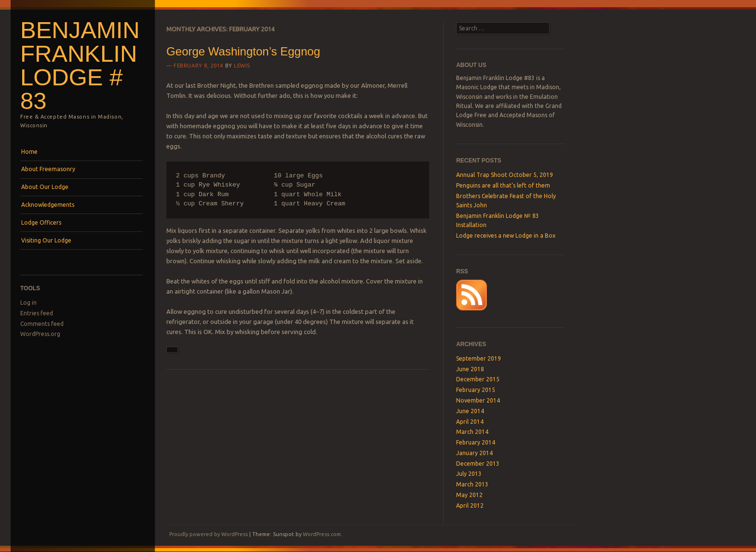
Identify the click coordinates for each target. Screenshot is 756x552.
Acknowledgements (48, 205)
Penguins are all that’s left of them (503, 185)
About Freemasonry (48, 169)
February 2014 (476, 442)
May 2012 (469, 495)
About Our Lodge (45, 187)
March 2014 (472, 432)
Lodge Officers (41, 222)
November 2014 (478, 400)
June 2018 (470, 369)
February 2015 (476, 390)
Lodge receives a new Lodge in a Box (506, 236)
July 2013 (469, 474)
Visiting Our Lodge (46, 240)
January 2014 (474, 453)
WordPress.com (322, 534)
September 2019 (479, 358)
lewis (242, 66)
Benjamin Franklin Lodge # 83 (80, 65)
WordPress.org (40, 334)
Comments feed (42, 324)
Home (29, 152)
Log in (28, 303)
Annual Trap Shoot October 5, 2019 (505, 175)
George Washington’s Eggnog (243, 51)
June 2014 (470, 411)
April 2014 (470, 422)
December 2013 (478, 464)
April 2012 (470, 505)
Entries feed (37, 313)
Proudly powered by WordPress (209, 534)
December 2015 (478, 379)
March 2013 (472, 484)
